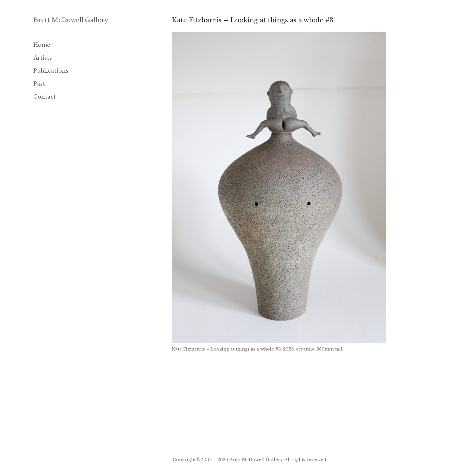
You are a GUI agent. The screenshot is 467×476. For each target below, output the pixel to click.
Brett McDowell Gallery (71, 20)
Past (39, 84)
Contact (45, 97)
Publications (51, 71)
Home (42, 45)
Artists (43, 58)
